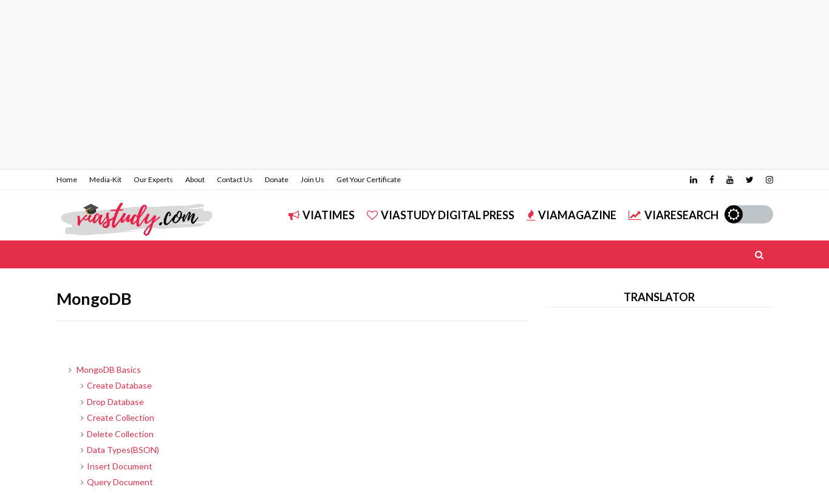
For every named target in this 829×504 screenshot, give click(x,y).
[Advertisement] (364, 85)
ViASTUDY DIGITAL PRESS (441, 215)
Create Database (119, 385)
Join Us (312, 179)
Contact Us (235, 179)
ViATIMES (322, 215)
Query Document (120, 482)
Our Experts (153, 179)
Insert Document (120, 466)
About (195, 179)
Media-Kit (105, 179)
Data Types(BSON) (123, 450)
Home (67, 179)
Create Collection (121, 417)
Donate (277, 179)
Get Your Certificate (369, 179)
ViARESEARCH (674, 215)
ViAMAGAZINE (571, 215)
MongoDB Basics (109, 369)
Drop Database (115, 402)
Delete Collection (120, 434)
